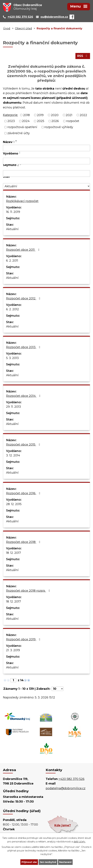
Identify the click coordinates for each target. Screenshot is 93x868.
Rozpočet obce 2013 (24, 347)
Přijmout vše (29, 862)
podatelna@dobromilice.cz (66, 789)
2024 (26, 121)
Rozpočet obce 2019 (24, 640)
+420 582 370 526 (71, 779)
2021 (69, 115)
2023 (11, 121)
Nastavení (66, 862)
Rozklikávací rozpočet (22, 201)
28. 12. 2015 (14, 504)
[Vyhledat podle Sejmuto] (46, 174)
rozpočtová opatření (22, 127)
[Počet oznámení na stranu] (58, 689)
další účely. (80, 841)
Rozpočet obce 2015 (24, 445)
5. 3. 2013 (12, 358)
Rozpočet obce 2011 (23, 250)
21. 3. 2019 (13, 651)
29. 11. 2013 (13, 407)
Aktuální (12, 229)
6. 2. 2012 (12, 310)
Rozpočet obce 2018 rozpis (29, 591)
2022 (83, 115)
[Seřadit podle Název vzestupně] (16, 141)
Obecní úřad (23, 28)
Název (9, 142)
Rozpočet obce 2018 (24, 542)
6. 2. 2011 (12, 261)
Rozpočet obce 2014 (24, 396)
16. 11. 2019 (13, 212)
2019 (40, 115)
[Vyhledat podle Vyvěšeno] (46, 161)
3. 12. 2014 (13, 456)
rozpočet (73, 121)
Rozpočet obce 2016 (24, 494)
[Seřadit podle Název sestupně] (16, 142)
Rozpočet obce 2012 (24, 299)
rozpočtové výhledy (59, 127)
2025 (41, 121)
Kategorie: (10, 115)
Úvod (7, 28)
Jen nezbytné (48, 862)
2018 (26, 115)
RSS (83, 56)
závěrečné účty (19, 133)
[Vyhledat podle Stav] (46, 187)
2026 (55, 121)
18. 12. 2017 (13, 553)
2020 (55, 115)
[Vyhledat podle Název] (46, 148)
